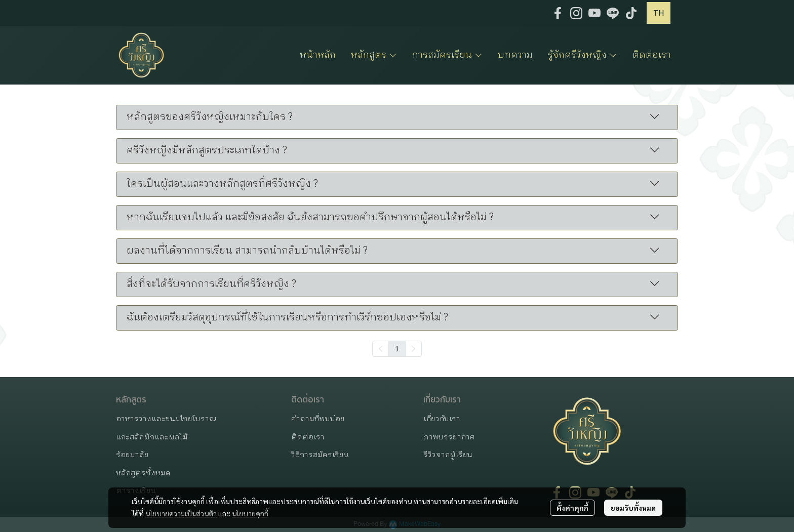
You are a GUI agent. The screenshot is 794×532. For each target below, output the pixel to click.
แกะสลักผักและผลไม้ (152, 437)
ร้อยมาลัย (132, 455)
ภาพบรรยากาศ (449, 437)
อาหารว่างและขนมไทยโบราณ (166, 419)
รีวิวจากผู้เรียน (448, 455)
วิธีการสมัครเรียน (320, 455)
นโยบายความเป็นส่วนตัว (181, 513)
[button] (659, 13)
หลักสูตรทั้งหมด (143, 473)
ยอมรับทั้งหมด (633, 508)
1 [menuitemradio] (397, 348)
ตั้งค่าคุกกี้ (572, 508)
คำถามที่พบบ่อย (318, 419)
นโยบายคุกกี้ (250, 513)
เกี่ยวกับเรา (442, 419)
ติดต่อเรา (308, 437)
